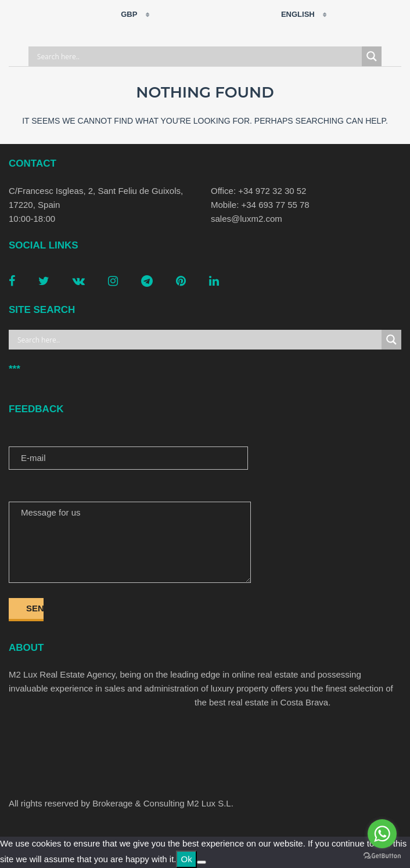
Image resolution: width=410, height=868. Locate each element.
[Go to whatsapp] (382, 834)
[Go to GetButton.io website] (382, 856)
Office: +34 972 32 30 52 (258, 191)
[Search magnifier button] (372, 56)
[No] (202, 862)
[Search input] (198, 56)
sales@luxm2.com (247, 219)
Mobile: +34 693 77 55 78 (260, 205)
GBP (122, 15)
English (291, 14)
